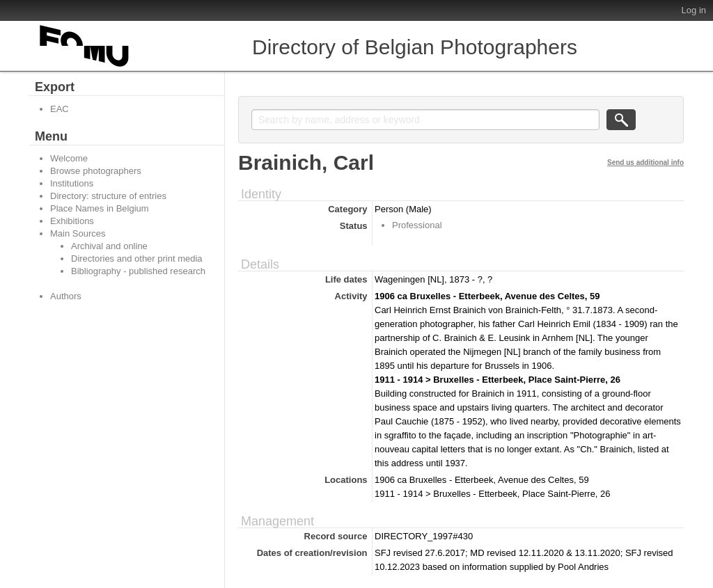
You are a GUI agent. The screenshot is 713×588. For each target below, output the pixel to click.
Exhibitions (72, 221)
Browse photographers (96, 171)
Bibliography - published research (138, 271)
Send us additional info (645, 162)
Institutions (72, 183)
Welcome (69, 158)
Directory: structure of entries (108, 196)
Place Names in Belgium (100, 208)
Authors (66, 296)
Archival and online (109, 246)
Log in (694, 10)
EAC (60, 109)
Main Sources (78, 233)
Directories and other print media (137, 259)
